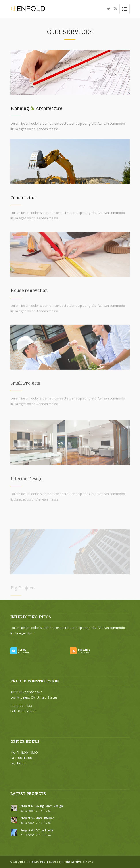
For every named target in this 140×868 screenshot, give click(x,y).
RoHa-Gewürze (36, 862)
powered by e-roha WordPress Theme (70, 862)
